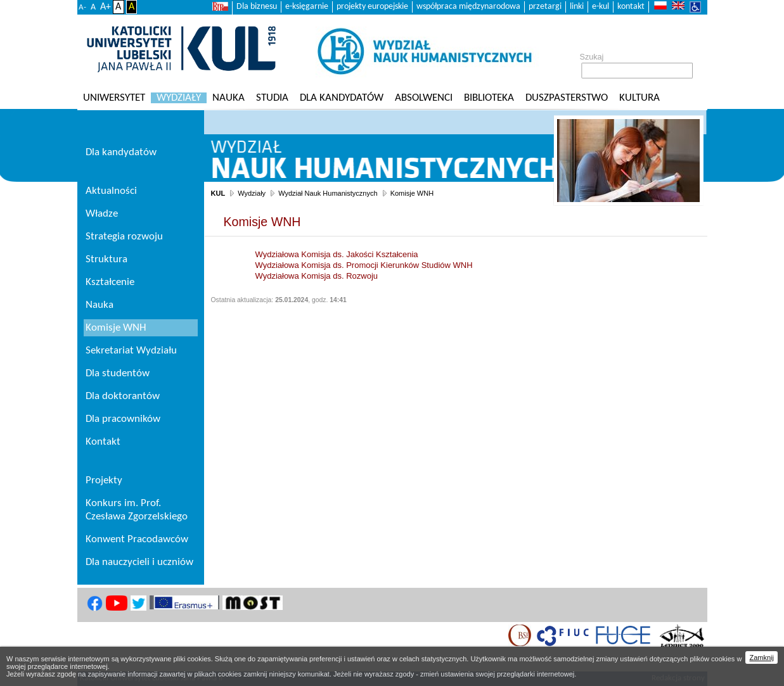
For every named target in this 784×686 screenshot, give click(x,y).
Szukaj (592, 57)
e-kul (601, 7)
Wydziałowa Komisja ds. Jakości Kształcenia (337, 254)
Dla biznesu (257, 7)
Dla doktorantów (123, 396)
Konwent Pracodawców (137, 539)
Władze (102, 214)
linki (577, 7)
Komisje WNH (412, 193)
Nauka (228, 98)
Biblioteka (489, 98)
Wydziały (179, 98)
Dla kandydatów (342, 98)
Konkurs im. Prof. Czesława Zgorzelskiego (137, 510)
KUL (218, 193)
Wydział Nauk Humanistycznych (328, 193)
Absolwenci (424, 98)
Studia (272, 98)
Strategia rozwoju (124, 237)
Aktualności (111, 191)
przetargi (545, 7)
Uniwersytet (114, 98)
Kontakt (103, 442)
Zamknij (762, 657)
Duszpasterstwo (567, 98)
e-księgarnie (307, 7)
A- (82, 7)
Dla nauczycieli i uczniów (139, 562)
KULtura (639, 98)
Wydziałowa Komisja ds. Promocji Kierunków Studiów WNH (364, 265)
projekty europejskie (372, 7)
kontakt (631, 7)
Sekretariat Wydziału (131, 351)
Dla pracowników (123, 419)
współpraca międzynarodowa (468, 7)
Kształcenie (110, 282)
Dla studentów (118, 373)
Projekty (104, 480)
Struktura (106, 259)
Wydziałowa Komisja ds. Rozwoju (317, 276)
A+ (106, 7)
